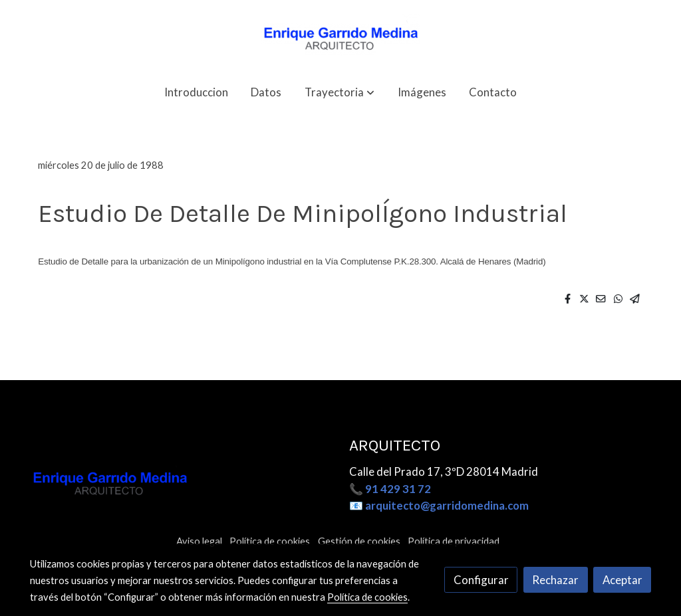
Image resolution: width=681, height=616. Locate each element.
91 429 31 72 (398, 489)
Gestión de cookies (359, 541)
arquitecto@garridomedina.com (447, 505)
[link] (340, 36)
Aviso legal (199, 541)
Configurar (481, 580)
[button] (340, 92)
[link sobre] (181, 484)
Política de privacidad (454, 541)
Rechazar (555, 580)
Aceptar (622, 580)
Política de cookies (270, 541)
